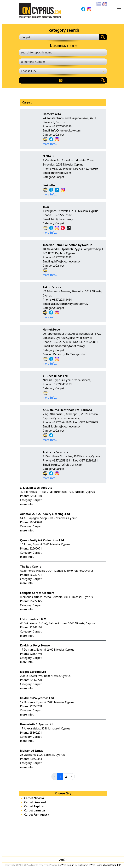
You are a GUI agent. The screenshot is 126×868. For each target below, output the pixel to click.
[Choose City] (63, 71)
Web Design (68, 865)
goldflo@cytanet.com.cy (66, 261)
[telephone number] (63, 62)
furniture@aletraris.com (67, 465)
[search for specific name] (63, 52)
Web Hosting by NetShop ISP (106, 865)
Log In (63, 860)
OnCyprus (83, 865)
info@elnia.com (61, 173)
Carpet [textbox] (26, 37)
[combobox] (59, 37)
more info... (50, 144)
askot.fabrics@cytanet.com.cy (70, 304)
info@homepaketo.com (66, 130)
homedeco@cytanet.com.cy (68, 346)
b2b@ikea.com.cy (62, 219)
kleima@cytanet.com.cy (66, 426)
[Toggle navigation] (119, 8)
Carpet (34, 798)
